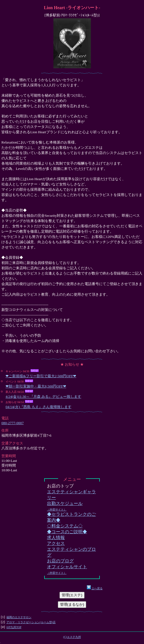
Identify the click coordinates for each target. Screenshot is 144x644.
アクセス (56, 543)
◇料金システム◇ (65, 526)
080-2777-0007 (13, 423)
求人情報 (56, 538)
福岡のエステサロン (19, 617)
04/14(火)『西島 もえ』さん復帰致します (39, 407)
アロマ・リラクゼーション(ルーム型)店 (31, 622)
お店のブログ (60, 561)
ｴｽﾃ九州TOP (14, 627)
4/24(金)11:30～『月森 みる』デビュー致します (43, 397)
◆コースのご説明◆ (67, 532)
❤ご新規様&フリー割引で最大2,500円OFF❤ (41, 376)
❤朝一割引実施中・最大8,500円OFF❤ (36, 386)
